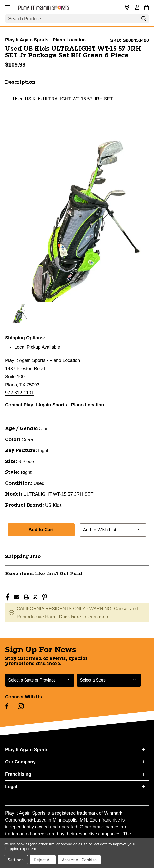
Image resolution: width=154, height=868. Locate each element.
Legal (11, 787)
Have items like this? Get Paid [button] (44, 574)
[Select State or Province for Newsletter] (40, 680)
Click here (70, 617)
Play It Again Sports (27, 750)
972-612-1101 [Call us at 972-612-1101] (19, 393)
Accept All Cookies (79, 860)
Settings (16, 860)
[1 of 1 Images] (19, 314)
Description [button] (20, 82)
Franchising (18, 774)
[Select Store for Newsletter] (109, 680)
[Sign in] (137, 8)
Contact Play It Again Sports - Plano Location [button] (55, 405)
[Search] (144, 20)
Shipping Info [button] (23, 557)
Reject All (43, 860)
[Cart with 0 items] (146, 7)
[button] (7, 6)
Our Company (20, 762)
